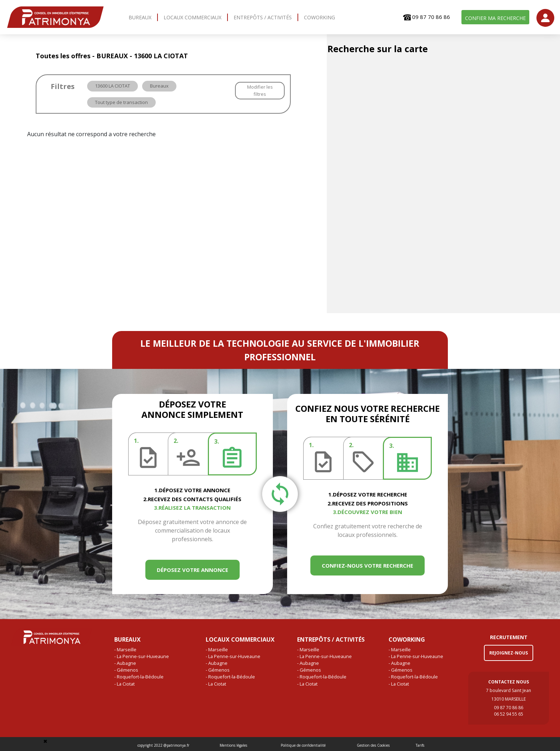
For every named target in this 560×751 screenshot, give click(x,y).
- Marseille (125, 649)
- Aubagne (125, 663)
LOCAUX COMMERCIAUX (192, 17)
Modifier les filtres (260, 90)
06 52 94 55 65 (509, 714)
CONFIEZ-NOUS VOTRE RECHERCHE (367, 565)
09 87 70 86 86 (426, 17)
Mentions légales (233, 745)
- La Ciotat (124, 684)
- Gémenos (126, 670)
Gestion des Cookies (373, 745)
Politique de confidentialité (303, 745)
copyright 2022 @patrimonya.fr (163, 745)
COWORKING (319, 17)
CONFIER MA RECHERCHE (495, 18)
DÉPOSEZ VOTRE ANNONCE (192, 570)
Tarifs (420, 745)
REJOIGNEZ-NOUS (509, 653)
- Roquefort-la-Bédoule (139, 677)
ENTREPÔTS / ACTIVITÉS (263, 17)
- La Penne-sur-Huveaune (142, 656)
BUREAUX (140, 17)
